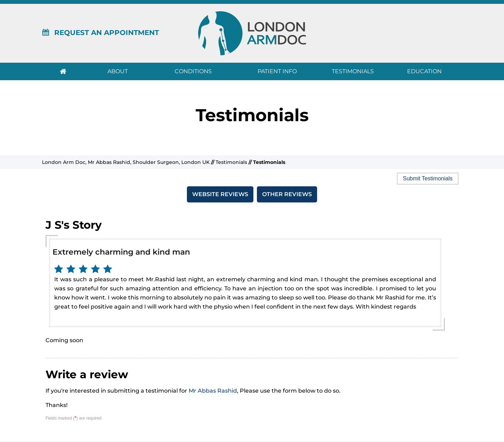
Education (424, 71)
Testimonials (353, 71)
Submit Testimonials (428, 178)
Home (63, 71)
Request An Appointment (100, 33)
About (118, 71)
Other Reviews (287, 194)
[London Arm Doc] (252, 33)
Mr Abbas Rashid (213, 391)
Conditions (193, 71)
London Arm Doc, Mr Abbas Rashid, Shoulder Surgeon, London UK (126, 162)
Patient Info (277, 71)
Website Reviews (220, 194)
